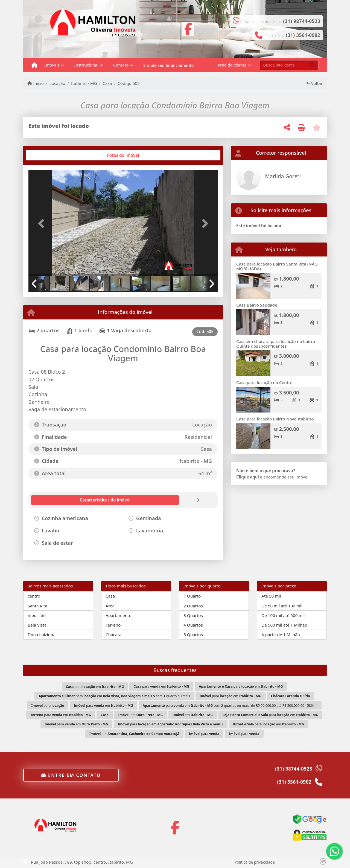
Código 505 (129, 83)
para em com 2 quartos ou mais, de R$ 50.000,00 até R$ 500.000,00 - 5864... (230, 706)
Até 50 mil (271, 596)
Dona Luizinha (42, 635)
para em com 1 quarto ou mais (114, 696)
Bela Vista (37, 625)
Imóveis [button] (52, 65)
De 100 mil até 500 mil (283, 615)
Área (110, 606)
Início (36, 83)
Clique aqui (248, 477)
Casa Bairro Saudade (257, 305)
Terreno (113, 625)
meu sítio (37, 615)
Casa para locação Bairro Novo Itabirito (275, 419)
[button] (43, 223)
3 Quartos (193, 615)
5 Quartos (193, 635)
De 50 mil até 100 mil (282, 606)
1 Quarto (192, 596)
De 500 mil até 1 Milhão (284, 625)
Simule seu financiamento (168, 65)
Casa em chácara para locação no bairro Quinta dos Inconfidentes (276, 344)
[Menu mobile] (34, 65)
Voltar (315, 83)
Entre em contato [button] (71, 775)
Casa (107, 83)
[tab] (46, 155)
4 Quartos (193, 625)
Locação (57, 83)
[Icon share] (188, 28)
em (140, 715)
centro (34, 596)
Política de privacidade (255, 862)
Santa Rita (37, 606)
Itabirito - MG (84, 83)
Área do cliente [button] (232, 65)
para (48, 706)
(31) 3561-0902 (303, 35)
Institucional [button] (86, 65)
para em (95, 687)
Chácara (113, 635)
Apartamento (119, 615)
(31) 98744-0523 (302, 21)
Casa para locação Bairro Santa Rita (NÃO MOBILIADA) (277, 266)
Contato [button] (121, 65)
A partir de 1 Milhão (281, 635)
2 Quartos (193, 606)
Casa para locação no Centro (264, 382)
